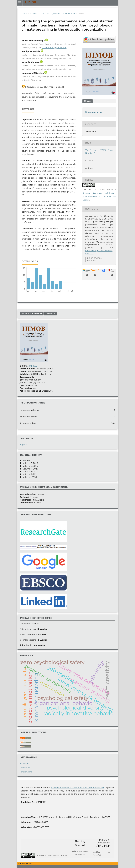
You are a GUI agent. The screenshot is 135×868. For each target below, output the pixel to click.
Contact (50, 314)
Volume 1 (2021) (29, 477)
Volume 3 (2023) (30, 472)
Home (25, 14)
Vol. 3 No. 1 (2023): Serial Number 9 (58, 14)
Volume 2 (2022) (30, 474)
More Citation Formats (95, 259)
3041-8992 (32, 366)
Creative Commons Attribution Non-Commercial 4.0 (77, 788)
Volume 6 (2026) (30, 463)
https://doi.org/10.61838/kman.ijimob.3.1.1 (44, 87)
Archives (34, 14)
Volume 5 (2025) (30, 466)
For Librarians (26, 772)
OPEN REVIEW (95, 112)
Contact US (80, 855)
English (23, 445)
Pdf (89, 101)
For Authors (25, 768)
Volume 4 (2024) (30, 469)
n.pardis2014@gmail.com (54, 48)
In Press (26, 460)
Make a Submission (32, 314)
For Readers (25, 763)
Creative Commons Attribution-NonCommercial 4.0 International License (99, 196)
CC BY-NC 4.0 (62, 855)
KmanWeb (97, 855)
